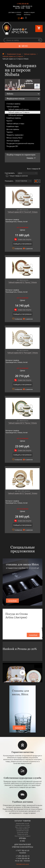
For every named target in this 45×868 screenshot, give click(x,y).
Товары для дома (22, 834)
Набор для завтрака (16, 115)
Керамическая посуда (22, 825)
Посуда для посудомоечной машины (20, 143)
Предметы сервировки (15, 135)
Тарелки (10, 132)
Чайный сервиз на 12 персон (13, 56)
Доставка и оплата (15, 12)
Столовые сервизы (13, 104)
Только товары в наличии (17, 176)
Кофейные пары (13, 126)
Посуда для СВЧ (12, 146)
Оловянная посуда (23, 831)
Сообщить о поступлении (22, 244)
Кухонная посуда (23, 832)
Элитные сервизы (13, 141)
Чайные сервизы (30, 54)
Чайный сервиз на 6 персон (18, 109)
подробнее (12, 601)
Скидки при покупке (25, 239)
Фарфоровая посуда (14, 54)
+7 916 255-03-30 (23, 4)
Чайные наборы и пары (15, 124)
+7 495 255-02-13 (26, 6)
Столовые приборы (22, 829)
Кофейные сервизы (14, 118)
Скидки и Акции (29, 12)
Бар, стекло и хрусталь (23, 827)
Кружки (9, 121)
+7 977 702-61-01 (23, 850)
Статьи (19, 15)
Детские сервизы (13, 129)
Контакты (27, 15)
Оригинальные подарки (22, 836)
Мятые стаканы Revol (14, 138)
